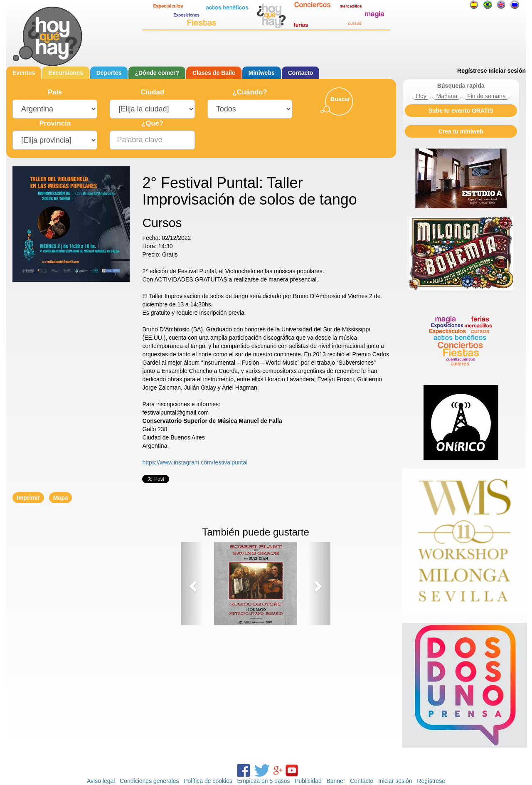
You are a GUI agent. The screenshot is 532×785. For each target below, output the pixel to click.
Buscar (340, 99)
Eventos (24, 73)
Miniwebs (262, 73)
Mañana (447, 96)
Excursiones (65, 73)
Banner (336, 781)
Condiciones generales (149, 781)
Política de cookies (208, 781)
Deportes (109, 73)
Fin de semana (486, 96)
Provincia (55, 123)
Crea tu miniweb (461, 131)
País (55, 92)
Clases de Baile (214, 73)
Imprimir (28, 498)
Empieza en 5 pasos (264, 781)
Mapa (61, 498)
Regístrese (472, 71)
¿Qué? (152, 123)
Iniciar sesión (507, 71)
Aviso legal (101, 781)
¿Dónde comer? (157, 73)
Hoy (421, 96)
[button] (192, 584)
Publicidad (308, 781)
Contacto (301, 73)
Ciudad (152, 92)
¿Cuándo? (250, 92)
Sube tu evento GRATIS (461, 111)
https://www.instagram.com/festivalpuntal (195, 462)
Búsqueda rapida (461, 86)
